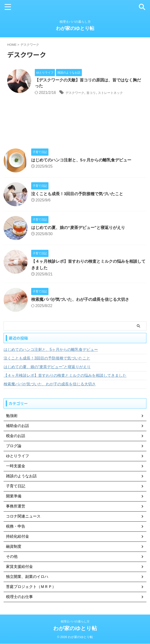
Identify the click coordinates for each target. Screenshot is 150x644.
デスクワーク (77, 94)
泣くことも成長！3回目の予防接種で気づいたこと (80, 194)
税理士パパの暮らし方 (75, 622)
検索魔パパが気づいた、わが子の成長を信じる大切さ (83, 300)
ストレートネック (120, 94)
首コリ (96, 94)
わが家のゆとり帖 (75, 28)
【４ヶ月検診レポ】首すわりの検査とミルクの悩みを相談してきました (65, 376)
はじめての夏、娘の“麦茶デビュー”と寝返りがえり (81, 228)
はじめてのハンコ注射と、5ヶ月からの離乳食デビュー (84, 161)
